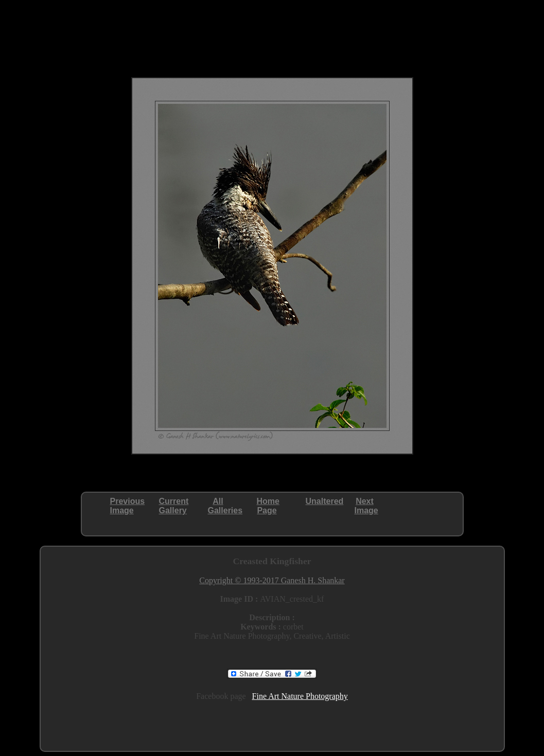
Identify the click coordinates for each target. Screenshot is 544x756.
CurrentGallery (174, 506)
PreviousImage (128, 506)
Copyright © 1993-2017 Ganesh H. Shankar (272, 580)
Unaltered (325, 501)
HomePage (268, 506)
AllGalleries (225, 506)
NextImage (366, 506)
